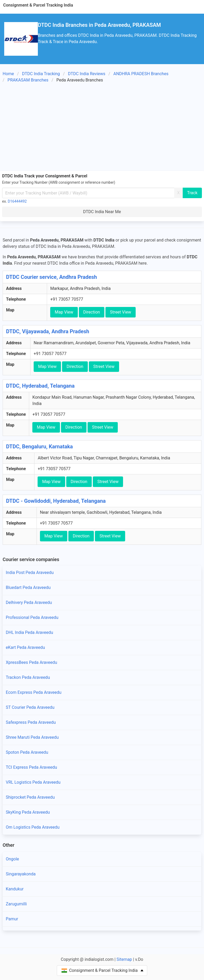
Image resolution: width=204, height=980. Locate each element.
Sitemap (124, 959)
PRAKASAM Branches (28, 80)
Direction (92, 312)
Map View (64, 312)
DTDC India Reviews (86, 74)
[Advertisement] (102, 128)
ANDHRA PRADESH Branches (141, 74)
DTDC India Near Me (102, 212)
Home (8, 74)
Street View (121, 312)
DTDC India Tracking (41, 74)
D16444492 (17, 201)
